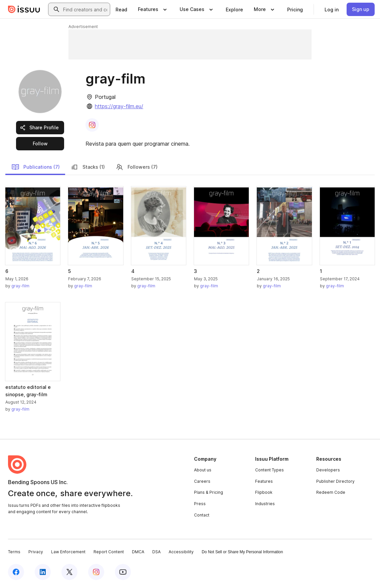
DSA (156, 552)
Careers (202, 481)
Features (264, 481)
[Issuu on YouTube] (123, 572)
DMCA (138, 552)
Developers (328, 470)
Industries (265, 504)
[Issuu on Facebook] (16, 572)
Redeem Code (331, 492)
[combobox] (85, 9)
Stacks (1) (88, 167)
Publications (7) (36, 167)
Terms (14, 552)
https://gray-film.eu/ (119, 106)
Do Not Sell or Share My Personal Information (242, 552)
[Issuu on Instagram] (96, 572)
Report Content (109, 552)
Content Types (269, 470)
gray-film (20, 286)
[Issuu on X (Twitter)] (69, 572)
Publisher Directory (335, 481)
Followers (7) (137, 167)
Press (200, 504)
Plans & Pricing (209, 492)
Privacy (36, 552)
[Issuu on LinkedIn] (43, 572)
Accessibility (181, 552)
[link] (121, 9)
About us (203, 470)
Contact (202, 515)
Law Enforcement (68, 552)
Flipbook (264, 492)
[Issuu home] (24, 9)
